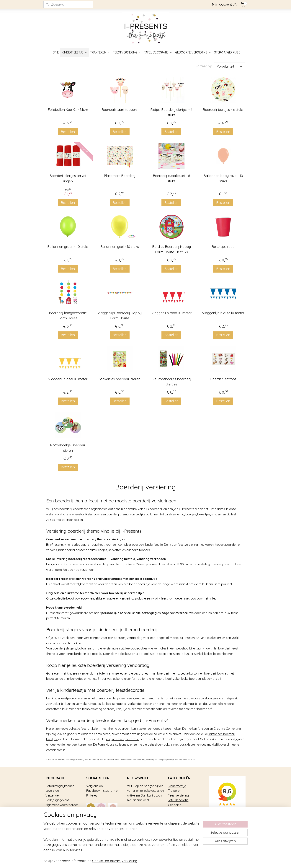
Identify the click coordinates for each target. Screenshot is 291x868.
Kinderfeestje (177, 786)
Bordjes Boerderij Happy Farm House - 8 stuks (171, 249)
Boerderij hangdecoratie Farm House (68, 316)
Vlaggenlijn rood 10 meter (171, 313)
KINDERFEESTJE (75, 52)
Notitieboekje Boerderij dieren (68, 448)
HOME (55, 52)
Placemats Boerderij (120, 176)
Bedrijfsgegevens (57, 800)
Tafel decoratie (178, 800)
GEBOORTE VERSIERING (193, 52)
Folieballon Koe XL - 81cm (68, 110)
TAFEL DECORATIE (158, 52)
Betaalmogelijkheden (60, 786)
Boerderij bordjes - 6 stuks (223, 110)
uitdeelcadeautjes (134, 648)
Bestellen (68, 132)
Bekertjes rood (223, 247)
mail (120, 819)
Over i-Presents (56, 814)
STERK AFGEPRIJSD (227, 52)
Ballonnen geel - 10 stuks (120, 247)
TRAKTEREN (100, 52)
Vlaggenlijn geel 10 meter (68, 379)
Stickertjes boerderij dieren (120, 379)
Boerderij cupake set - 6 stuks (171, 178)
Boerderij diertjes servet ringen (68, 178)
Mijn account (225, 4)
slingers (217, 514)
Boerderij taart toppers (120, 110)
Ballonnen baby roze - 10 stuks (223, 178)
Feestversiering (178, 795)
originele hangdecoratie (122, 739)
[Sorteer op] (229, 66)
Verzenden (53, 795)
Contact (51, 824)
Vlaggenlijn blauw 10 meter (223, 313)
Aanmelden (139, 811)
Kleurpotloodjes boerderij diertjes (171, 382)
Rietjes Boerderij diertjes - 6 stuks (171, 112)
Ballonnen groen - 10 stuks (68, 247)
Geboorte (175, 805)
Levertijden (53, 791)
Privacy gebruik (56, 819)
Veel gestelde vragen (60, 810)
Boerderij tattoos (223, 379)
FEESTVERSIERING (127, 52)
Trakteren (175, 791)
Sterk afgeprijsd (179, 810)
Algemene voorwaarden (62, 805)
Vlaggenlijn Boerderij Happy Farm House (120, 316)
